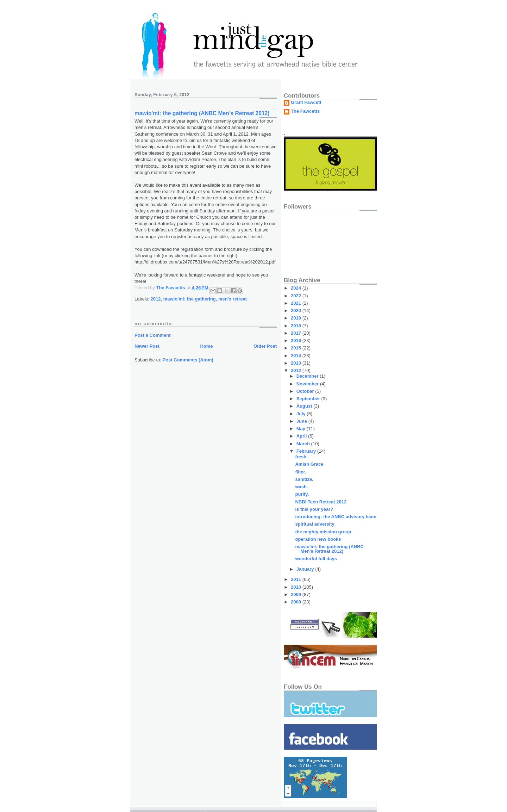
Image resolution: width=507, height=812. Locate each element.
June (302, 421)
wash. (301, 487)
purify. (302, 494)
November (308, 384)
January (306, 569)
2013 (297, 363)
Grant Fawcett (306, 103)
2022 (297, 296)
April (302, 436)
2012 (156, 299)
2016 (297, 340)
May (302, 429)
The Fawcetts (305, 111)
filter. (301, 472)
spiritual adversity (315, 524)
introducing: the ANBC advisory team (336, 517)
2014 (297, 356)
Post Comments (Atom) (188, 360)
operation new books (318, 539)
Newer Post (147, 346)
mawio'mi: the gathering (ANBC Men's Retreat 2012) (329, 549)
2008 (297, 602)
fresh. (301, 457)
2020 (297, 311)
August (305, 406)
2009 (297, 594)
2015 (297, 348)
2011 (297, 579)
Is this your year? (314, 509)
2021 (297, 303)
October (306, 391)
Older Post (265, 346)
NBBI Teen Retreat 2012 (321, 502)
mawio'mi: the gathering (190, 299)
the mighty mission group (323, 532)
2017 (297, 333)
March (304, 444)
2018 (297, 326)
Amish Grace (309, 464)
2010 (297, 587)
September (309, 399)
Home (206, 346)
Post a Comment (153, 335)
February (307, 451)
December (308, 376)
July (302, 414)
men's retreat (233, 299)
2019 (297, 318)
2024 (297, 288)
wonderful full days (316, 559)
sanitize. (304, 479)
